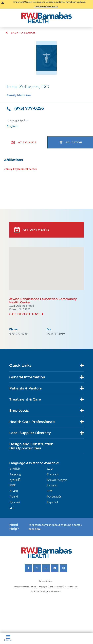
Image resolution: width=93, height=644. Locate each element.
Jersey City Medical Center (21, 169)
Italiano (52, 485)
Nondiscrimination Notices (25, 587)
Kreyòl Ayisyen (57, 480)
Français (53, 474)
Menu (8, 638)
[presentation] (24, 142)
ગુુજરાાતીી (15, 480)
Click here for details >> (46, 6)
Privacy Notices (46, 581)
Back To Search (20, 33)
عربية (50, 469)
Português (54, 497)
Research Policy (71, 587)
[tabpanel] (46, 164)
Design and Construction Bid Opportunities (31, 446)
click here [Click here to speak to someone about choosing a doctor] (35, 529)
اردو (12, 508)
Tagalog (15, 474)
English (15, 469)
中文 (50, 491)
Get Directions (24, 314)
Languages (43, 587)
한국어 (14, 491)
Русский (15, 502)
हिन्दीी (12, 485)
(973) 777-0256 (25, 108)
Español (52, 502)
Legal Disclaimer (56, 587)
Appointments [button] (32, 230)
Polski (14, 497)
